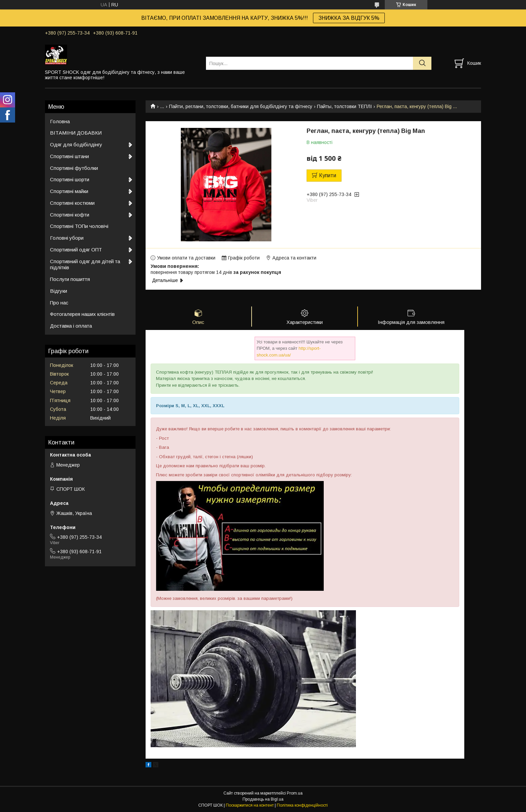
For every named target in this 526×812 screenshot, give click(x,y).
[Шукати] (422, 63)
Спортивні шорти (70, 179)
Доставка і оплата (71, 326)
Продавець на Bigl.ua (263, 800)
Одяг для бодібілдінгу (76, 145)
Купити (328, 175)
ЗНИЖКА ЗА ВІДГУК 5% (349, 18)
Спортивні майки (69, 191)
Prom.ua (295, 794)
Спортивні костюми (72, 203)
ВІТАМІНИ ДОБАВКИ (76, 133)
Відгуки (59, 291)
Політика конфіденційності (302, 806)
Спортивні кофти (70, 215)
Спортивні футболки (74, 168)
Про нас (59, 303)
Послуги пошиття (70, 279)
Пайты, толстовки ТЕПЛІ (344, 106)
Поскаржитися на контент (250, 806)
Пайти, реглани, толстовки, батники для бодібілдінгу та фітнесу (241, 106)
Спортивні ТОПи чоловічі (79, 226)
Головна (60, 121)
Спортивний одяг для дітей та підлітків (85, 265)
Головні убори (67, 238)
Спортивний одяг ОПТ (76, 250)
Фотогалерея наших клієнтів (82, 314)
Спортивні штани (69, 156)
